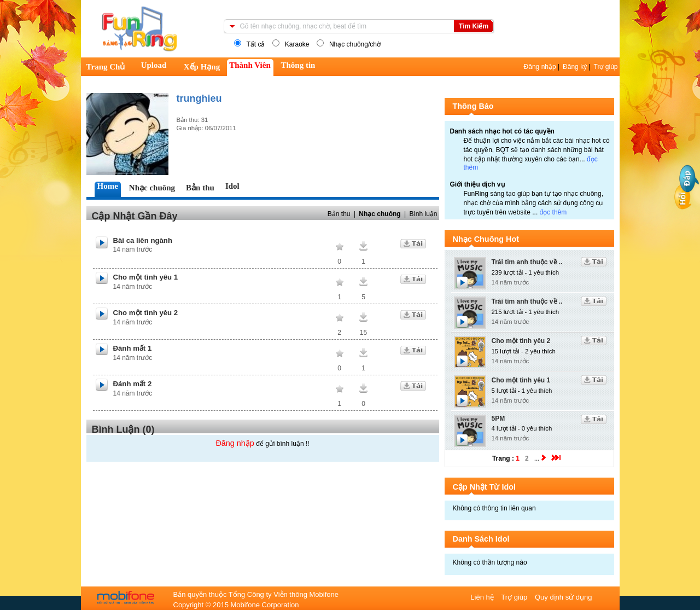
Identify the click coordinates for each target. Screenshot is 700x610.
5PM (498, 419)
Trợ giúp (606, 67)
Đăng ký (575, 67)
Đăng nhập (540, 67)
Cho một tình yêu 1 (146, 277)
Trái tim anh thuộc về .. (527, 262)
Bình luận (423, 214)
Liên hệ (483, 597)
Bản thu (339, 214)
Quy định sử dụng (564, 597)
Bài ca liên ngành (143, 240)
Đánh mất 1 (133, 348)
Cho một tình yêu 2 (146, 313)
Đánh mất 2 (133, 384)
